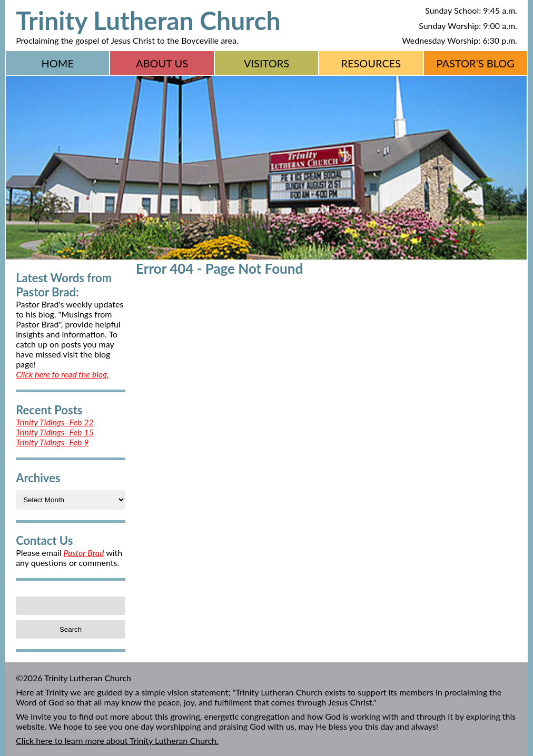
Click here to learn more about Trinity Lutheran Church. (117, 740)
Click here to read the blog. (62, 374)
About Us (162, 63)
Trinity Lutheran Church (148, 20)
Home (58, 63)
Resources (371, 63)
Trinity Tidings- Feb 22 (55, 422)
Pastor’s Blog (475, 63)
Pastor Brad (84, 553)
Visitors (266, 63)
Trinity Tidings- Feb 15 (55, 432)
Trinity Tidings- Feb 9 (52, 442)
